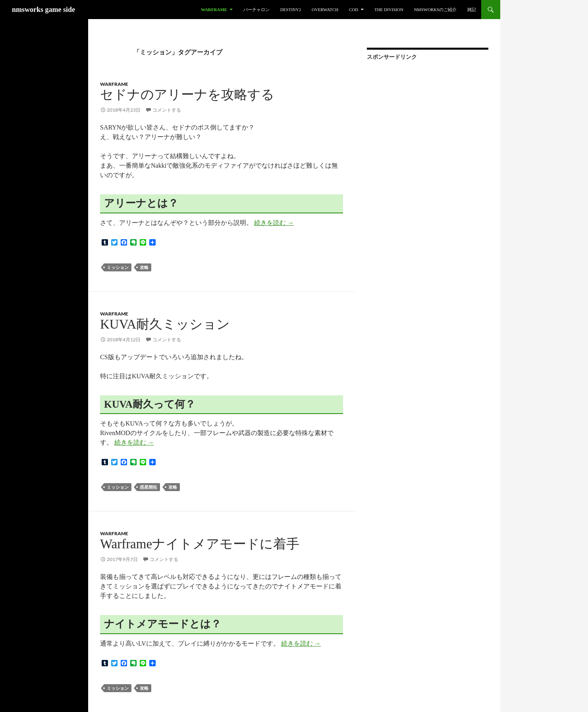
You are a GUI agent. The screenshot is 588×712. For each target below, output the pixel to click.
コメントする (167, 110)
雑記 (472, 10)
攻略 (144, 267)
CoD (354, 10)
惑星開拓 (148, 487)
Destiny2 (291, 10)
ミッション (118, 267)
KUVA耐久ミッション (165, 324)
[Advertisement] (426, 119)
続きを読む (274, 223)
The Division (389, 10)
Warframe (214, 10)
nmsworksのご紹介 (436, 10)
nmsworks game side (43, 10)
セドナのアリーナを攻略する (187, 95)
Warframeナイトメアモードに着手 (200, 544)
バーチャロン (256, 10)
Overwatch (325, 10)
